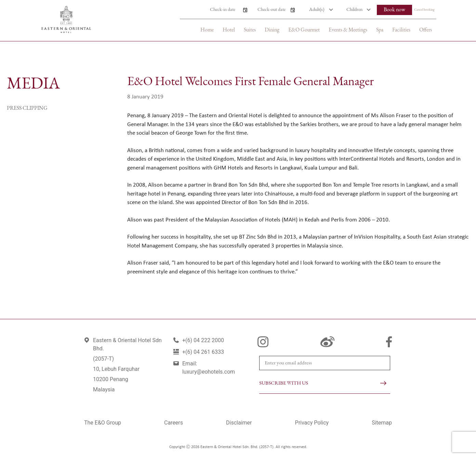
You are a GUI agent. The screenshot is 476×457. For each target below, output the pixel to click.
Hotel (229, 30)
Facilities (401, 30)
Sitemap (382, 423)
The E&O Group (103, 423)
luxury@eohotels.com (209, 372)
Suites (250, 30)
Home (207, 30)
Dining (272, 30)
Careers (174, 423)
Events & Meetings (348, 30)
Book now (394, 10)
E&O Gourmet (304, 30)
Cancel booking (424, 10)
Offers (426, 30)
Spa (380, 30)
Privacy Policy (312, 423)
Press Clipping (27, 108)
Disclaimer (239, 423)
